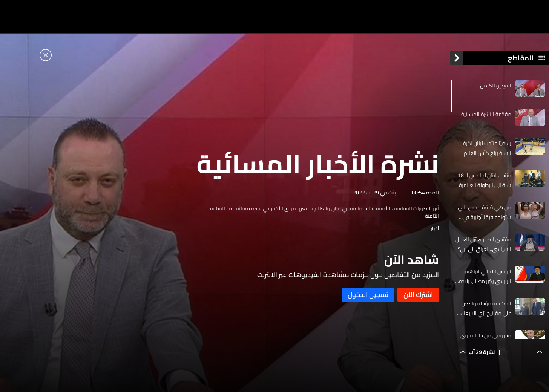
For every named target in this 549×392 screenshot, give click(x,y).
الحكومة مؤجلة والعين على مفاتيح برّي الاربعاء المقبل (486, 308)
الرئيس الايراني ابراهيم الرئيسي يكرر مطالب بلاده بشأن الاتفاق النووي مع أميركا (485, 276)
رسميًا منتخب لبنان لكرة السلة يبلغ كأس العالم (487, 148)
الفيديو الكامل (496, 86)
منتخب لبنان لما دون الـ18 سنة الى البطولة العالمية (485, 180)
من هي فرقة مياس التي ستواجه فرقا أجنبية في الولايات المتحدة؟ (485, 212)
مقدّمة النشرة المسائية (486, 114)
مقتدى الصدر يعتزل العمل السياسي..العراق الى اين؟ (483, 244)
